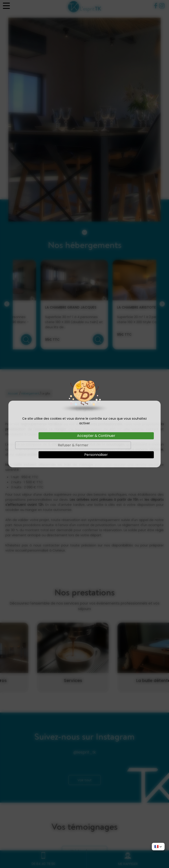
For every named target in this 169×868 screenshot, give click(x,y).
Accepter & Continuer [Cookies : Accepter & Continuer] (96, 436)
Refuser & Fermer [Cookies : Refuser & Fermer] (73, 445)
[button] (158, 847)
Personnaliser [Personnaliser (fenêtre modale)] (96, 455)
